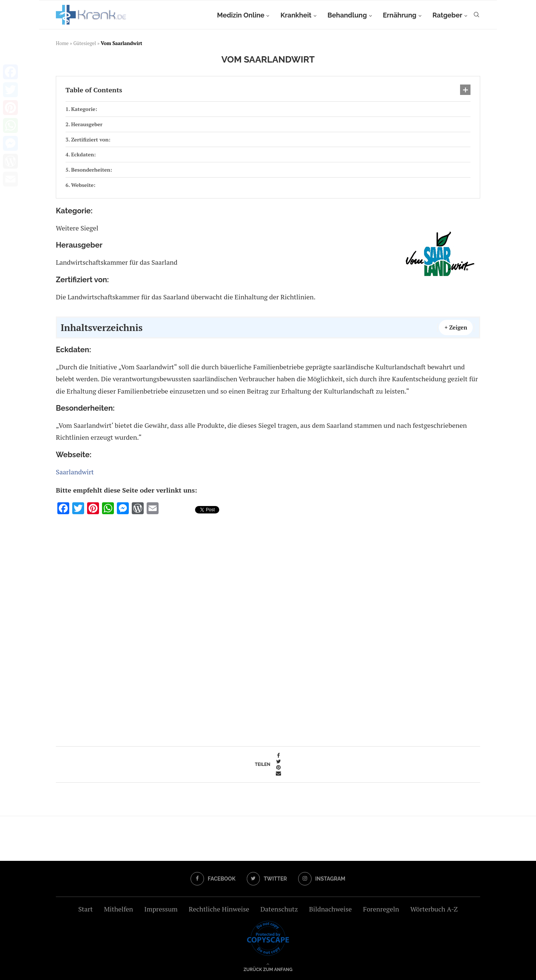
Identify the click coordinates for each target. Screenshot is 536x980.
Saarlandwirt (75, 472)
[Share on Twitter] (278, 761)
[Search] (476, 15)
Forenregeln (381, 909)
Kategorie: (84, 109)
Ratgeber (447, 15)
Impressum (161, 909)
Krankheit (296, 15)
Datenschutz (279, 909)
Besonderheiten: (92, 170)
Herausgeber (87, 124)
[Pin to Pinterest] (278, 767)
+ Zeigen (456, 327)
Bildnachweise (330, 909)
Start (85, 909)
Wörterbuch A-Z (434, 909)
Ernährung (400, 15)
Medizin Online (241, 15)
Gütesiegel (85, 43)
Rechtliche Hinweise (219, 909)
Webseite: (83, 185)
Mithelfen (118, 909)
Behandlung (347, 15)
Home (62, 43)
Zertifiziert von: (91, 139)
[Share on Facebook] (278, 755)
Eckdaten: (84, 154)
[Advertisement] (268, 628)
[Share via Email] (278, 773)
